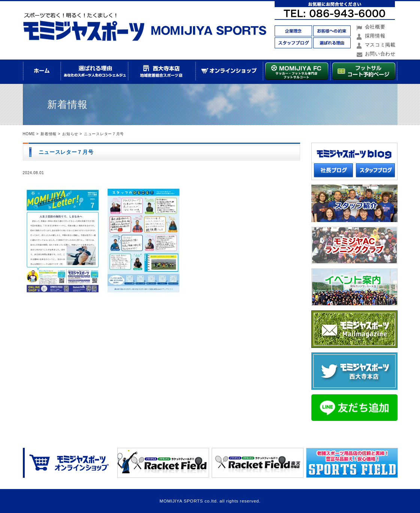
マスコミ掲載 (380, 45)
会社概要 (375, 27)
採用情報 (375, 36)
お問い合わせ (380, 54)
